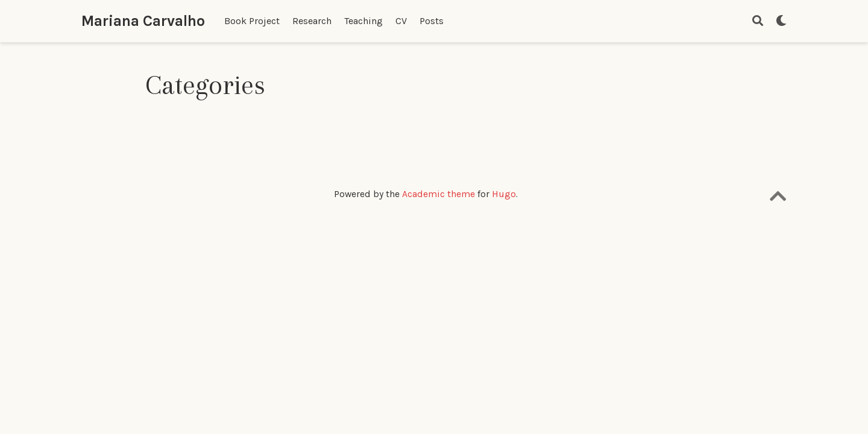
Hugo (504, 194)
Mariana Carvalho (143, 21)
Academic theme (439, 194)
